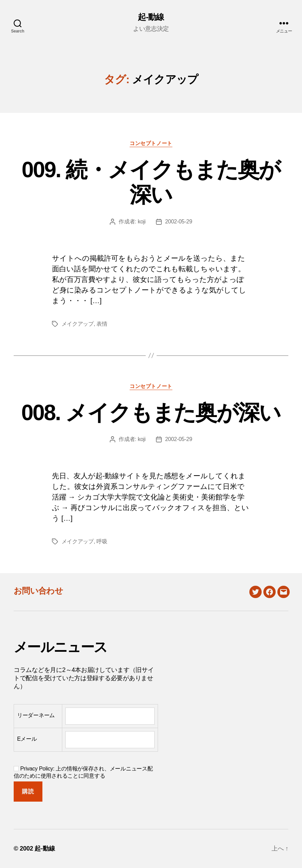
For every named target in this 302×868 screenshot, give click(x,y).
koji (142, 222)
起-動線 (151, 17)
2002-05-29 (179, 222)
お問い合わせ (38, 591)
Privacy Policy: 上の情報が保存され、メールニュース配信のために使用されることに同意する (83, 772)
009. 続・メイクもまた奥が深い (151, 182)
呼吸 (102, 541)
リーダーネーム (36, 715)
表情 (102, 324)
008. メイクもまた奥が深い (151, 413)
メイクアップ (78, 324)
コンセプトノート (151, 143)
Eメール (27, 739)
